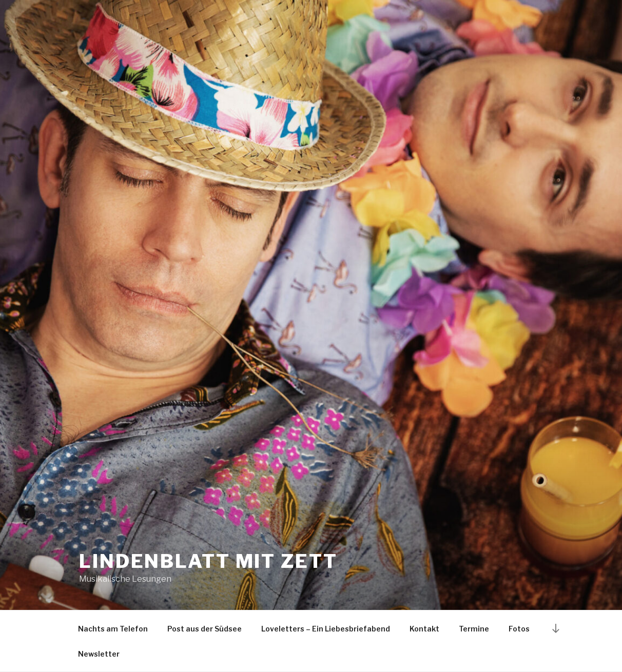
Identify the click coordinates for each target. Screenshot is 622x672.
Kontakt (424, 629)
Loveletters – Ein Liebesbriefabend (326, 629)
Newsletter (99, 654)
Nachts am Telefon (113, 629)
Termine (474, 629)
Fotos (519, 629)
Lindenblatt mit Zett (208, 561)
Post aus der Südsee (205, 629)
